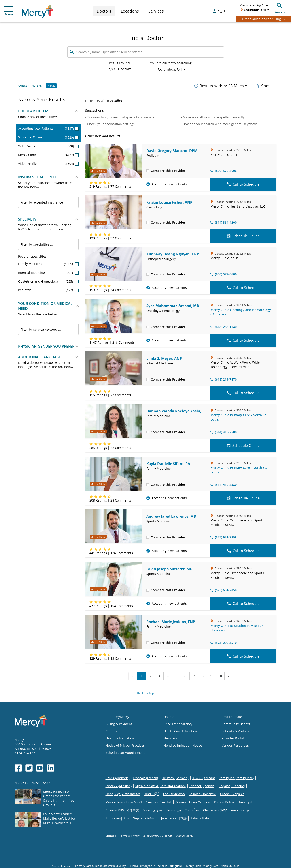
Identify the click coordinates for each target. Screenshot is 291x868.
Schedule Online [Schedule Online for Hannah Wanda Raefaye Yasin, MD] (243, 444)
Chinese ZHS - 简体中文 (122, 809)
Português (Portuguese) (236, 777)
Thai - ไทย (192, 809)
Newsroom (172, 737)
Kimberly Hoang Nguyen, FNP (173, 253)
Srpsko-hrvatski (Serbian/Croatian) (160, 785)
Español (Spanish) (202, 785)
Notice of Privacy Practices (125, 744)
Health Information (120, 737)
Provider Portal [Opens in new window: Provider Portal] (233, 737)
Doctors (104, 11)
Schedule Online (48, 136)
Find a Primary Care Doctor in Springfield (156, 865)
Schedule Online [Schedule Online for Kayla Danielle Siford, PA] (243, 497)
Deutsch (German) (175, 777)
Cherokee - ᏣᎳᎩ (215, 809)
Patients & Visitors (235, 730)
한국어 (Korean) (204, 777)
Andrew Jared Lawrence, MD (171, 515)
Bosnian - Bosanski (202, 793)
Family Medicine (48, 263)
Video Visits (48, 145)
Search (280, 8)
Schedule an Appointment (125, 751)
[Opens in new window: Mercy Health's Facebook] (18, 767)
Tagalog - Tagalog (232, 785)
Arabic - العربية (241, 809)
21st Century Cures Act (158, 834)
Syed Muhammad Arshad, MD (173, 304)
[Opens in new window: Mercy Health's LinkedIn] (51, 767)
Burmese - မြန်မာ (117, 817)
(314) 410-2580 (224, 431)
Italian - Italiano (202, 817)
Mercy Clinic (48, 153)
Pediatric (48, 289)
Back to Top (145, 692)
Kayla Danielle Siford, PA (168, 462)
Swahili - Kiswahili (159, 801)
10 (220, 675)
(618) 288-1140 (224, 325)
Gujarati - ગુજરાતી (145, 817)
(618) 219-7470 (224, 378)
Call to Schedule (243, 183)
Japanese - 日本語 (174, 817)
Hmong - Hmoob (250, 801)
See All (47, 781)
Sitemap (111, 834)
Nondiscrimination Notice (183, 744)
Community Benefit (236, 723)
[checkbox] (148, 169)
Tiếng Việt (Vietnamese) (123, 793)
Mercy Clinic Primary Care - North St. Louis (213, 865)
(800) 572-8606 (224, 169)
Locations (130, 11)
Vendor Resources (235, 744)
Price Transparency (178, 723)
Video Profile (48, 162)
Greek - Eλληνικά (232, 793)
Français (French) (145, 777)
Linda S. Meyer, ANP (164, 357)
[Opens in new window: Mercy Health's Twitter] (29, 767)
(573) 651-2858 (224, 536)
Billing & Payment (119, 723)
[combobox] (48, 201)
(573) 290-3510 (224, 641)
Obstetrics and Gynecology (48, 280)
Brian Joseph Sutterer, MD (169, 568)
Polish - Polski (224, 801)
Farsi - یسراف (152, 809)
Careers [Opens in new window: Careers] (111, 730)
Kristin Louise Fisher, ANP (169, 201)
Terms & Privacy (130, 834)
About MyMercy (117, 715)
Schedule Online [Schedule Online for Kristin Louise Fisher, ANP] (243, 235)
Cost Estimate (232, 715)
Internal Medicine (48, 271)
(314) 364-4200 (224, 221)
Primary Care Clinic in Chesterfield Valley (101, 865)
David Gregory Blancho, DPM (172, 149)
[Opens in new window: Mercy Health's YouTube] (40, 767)
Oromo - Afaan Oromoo (193, 801)
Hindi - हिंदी (152, 793)
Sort (262, 85)
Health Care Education (180, 730)
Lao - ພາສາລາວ (174, 793)
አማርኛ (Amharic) (118, 777)
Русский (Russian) (119, 785)
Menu (9, 11)
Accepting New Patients (48, 127)
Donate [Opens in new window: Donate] (169, 715)
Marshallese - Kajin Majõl (124, 801)
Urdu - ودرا (173, 809)
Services (156, 11)
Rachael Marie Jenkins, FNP (171, 620)
